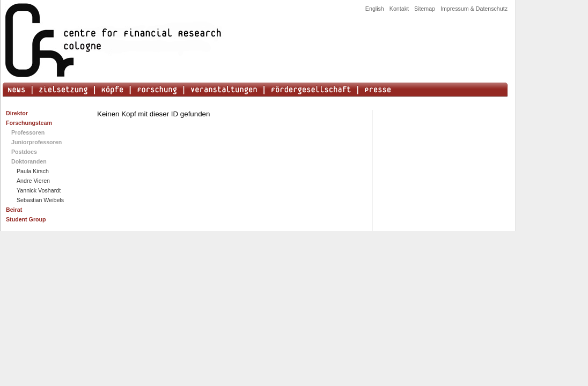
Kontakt (399, 9)
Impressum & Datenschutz (474, 9)
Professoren (28, 132)
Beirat (14, 210)
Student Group (26, 219)
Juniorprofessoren (36, 142)
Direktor (17, 113)
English (375, 9)
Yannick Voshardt (39, 190)
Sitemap (425, 9)
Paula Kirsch (33, 171)
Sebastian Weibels (40, 200)
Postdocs (24, 152)
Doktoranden (29, 161)
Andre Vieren (33, 181)
